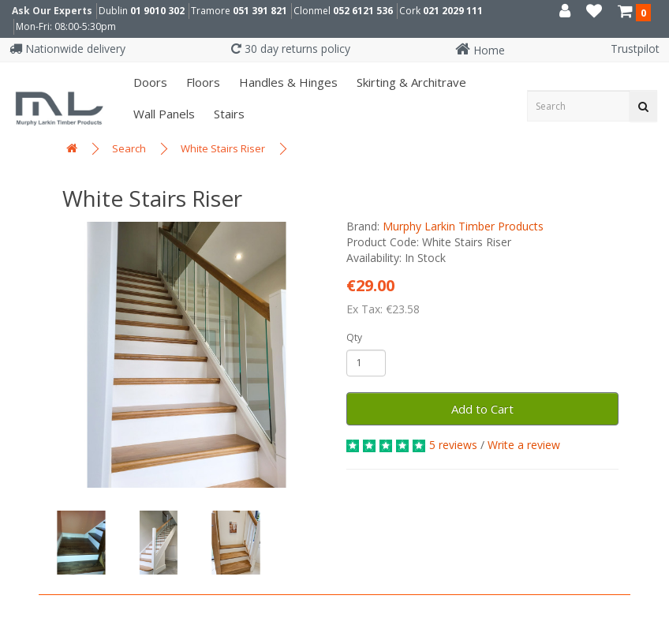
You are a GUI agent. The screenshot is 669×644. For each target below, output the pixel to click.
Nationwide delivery (67, 49)
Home (480, 50)
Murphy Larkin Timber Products (463, 226)
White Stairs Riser (223, 148)
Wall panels (163, 114)
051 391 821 (260, 11)
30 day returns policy (291, 49)
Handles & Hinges (287, 82)
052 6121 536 (363, 11)
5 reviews (453, 445)
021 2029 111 (453, 11)
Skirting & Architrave (410, 82)
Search (129, 148)
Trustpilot (635, 49)
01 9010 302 (157, 11)
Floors (202, 82)
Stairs (228, 114)
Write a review (524, 445)
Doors (149, 82)
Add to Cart (482, 409)
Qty (354, 337)
